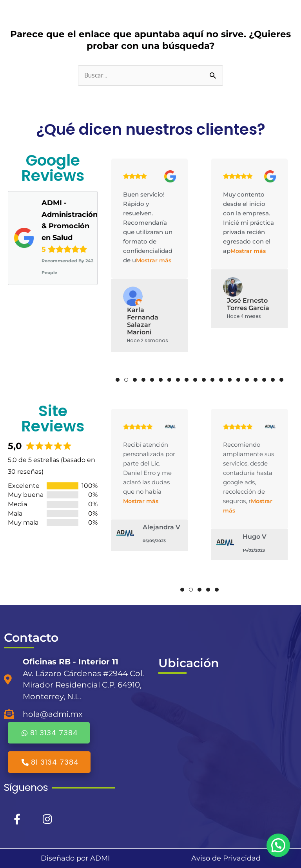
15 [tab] (238, 380)
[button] (278, 845)
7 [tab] (169, 380)
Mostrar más (154, 260)
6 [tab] (161, 380)
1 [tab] (118, 380)
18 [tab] (264, 380)
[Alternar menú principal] (283, 14)
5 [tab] (152, 380)
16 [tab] (247, 380)
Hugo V (255, 537)
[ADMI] (226, 740)
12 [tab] (212, 380)
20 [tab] (281, 380)
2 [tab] (126, 380)
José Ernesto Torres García (248, 304)
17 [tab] (256, 380)
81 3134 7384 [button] (49, 733)
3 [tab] (135, 380)
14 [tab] (230, 380)
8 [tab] (178, 380)
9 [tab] (187, 380)
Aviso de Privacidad (226, 858)
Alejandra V (161, 527)
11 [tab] (204, 380)
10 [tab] (195, 380)
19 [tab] (273, 380)
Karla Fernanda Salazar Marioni (143, 321)
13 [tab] (221, 380)
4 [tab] (143, 380)
